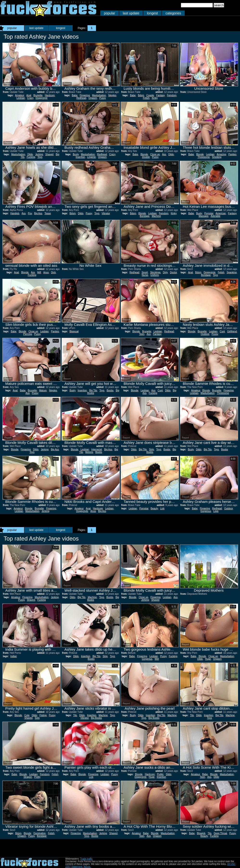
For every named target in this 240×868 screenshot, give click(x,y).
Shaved (49, 154)
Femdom (172, 95)
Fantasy (161, 95)
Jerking (39, 154)
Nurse (145, 275)
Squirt (145, 272)
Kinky (155, 98)
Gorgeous (206, 511)
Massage (204, 216)
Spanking (232, 272)
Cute (27, 715)
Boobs (110, 390)
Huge (208, 659)
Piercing (28, 334)
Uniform (155, 275)
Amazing (221, 154)
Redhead (81, 98)
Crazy (30, 98)
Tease (48, 213)
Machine (156, 216)
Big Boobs (96, 718)
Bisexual (74, 331)
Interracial (97, 449)
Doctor (174, 272)
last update (131, 13)
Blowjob (201, 833)
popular (110, 13)
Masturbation (99, 95)
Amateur (20, 95)
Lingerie (92, 157)
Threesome (204, 157)
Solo (37, 718)
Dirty (165, 272)
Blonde (144, 154)
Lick (162, 508)
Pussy (103, 98)
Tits (75, 715)
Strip (152, 449)
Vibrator (106, 213)
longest (152, 13)
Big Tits (93, 390)
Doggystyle (41, 98)
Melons (89, 452)
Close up (155, 154)
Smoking (217, 157)
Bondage (145, 216)
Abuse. (87, 867)
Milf (39, 272)
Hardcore (50, 95)
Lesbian (21, 98)
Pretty (37, 777)
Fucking (31, 157)
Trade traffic (86, 859)
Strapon (28, 777)
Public (160, 774)
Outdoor (205, 334)
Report (8, 84)
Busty (76, 154)
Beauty (154, 508)
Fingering (85, 95)
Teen (142, 334)
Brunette (38, 95)
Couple (150, 95)
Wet (157, 659)
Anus (46, 272)
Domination (40, 833)
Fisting (43, 715)
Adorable (215, 216)
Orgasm (93, 98)
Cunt (222, 331)
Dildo (30, 154)
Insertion (80, 157)
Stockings (155, 272)
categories (173, 13)
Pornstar (209, 213)
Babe (75, 95)
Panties (232, 154)
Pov (30, 213)
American (221, 213)
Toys (40, 157)
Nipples (112, 95)
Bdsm (141, 95)
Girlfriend (232, 331)
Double (146, 157)
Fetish (146, 98)
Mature (43, 390)
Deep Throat (220, 833)
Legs (216, 511)
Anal (29, 95)
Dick (53, 272)
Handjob (15, 213)
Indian (14, 656)
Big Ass (38, 213)
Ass (164, 154)
